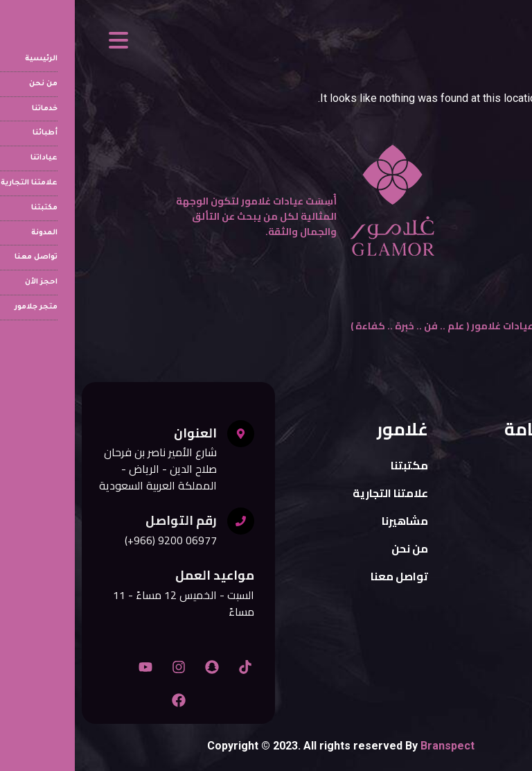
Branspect (373, 746)
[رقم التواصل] (166, 521)
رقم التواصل (106, 520)
